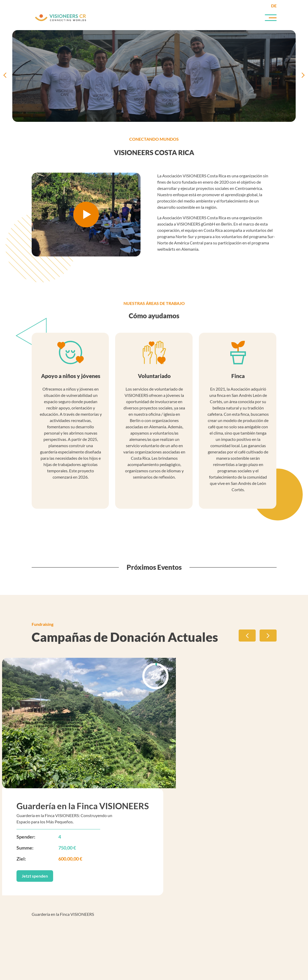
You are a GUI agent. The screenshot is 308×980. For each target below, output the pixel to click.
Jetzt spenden (35, 876)
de (274, 6)
